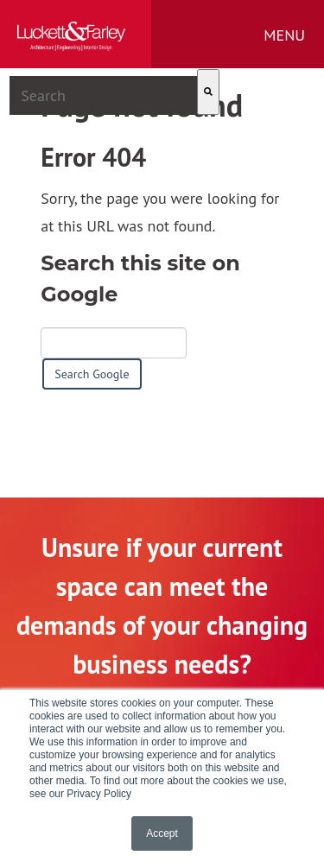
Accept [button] (162, 833)
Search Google (92, 374)
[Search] (208, 92)
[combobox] (103, 95)
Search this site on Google (140, 279)
